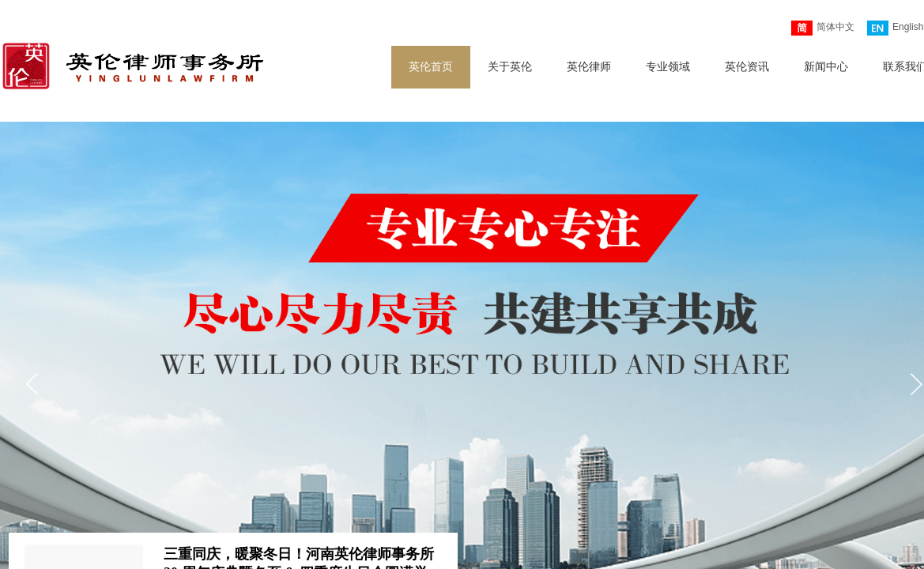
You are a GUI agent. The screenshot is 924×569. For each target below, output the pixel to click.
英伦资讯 (747, 67)
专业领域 (668, 67)
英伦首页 (431, 67)
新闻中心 (826, 67)
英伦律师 (589, 67)
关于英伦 (510, 67)
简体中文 (823, 28)
